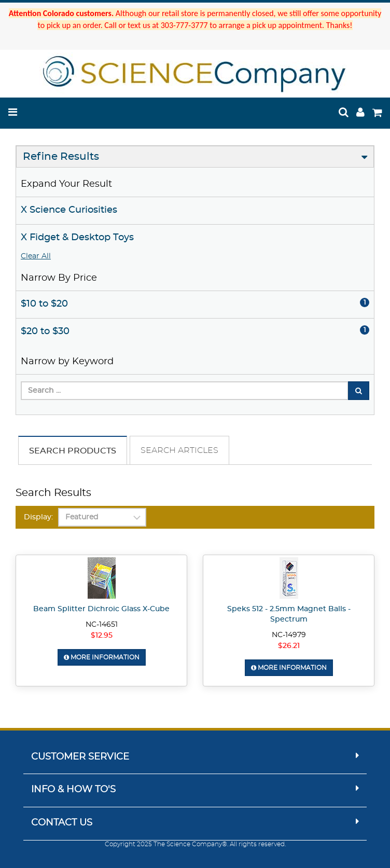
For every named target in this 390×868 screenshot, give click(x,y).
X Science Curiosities (69, 210)
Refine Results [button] (61, 157)
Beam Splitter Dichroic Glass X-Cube (101, 609)
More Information (102, 657)
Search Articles (179, 450)
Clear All (36, 256)
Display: (38, 517)
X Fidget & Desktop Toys (77, 238)
